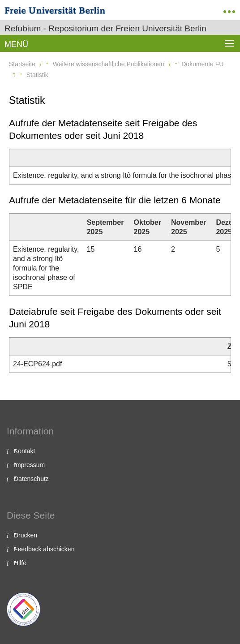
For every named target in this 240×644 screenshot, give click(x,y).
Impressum (29, 465)
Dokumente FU (202, 64)
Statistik (37, 75)
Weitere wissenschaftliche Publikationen (109, 64)
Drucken (26, 535)
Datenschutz (31, 479)
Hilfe (20, 563)
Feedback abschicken (44, 549)
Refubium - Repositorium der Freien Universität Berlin (105, 28)
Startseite (22, 64)
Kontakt (24, 451)
